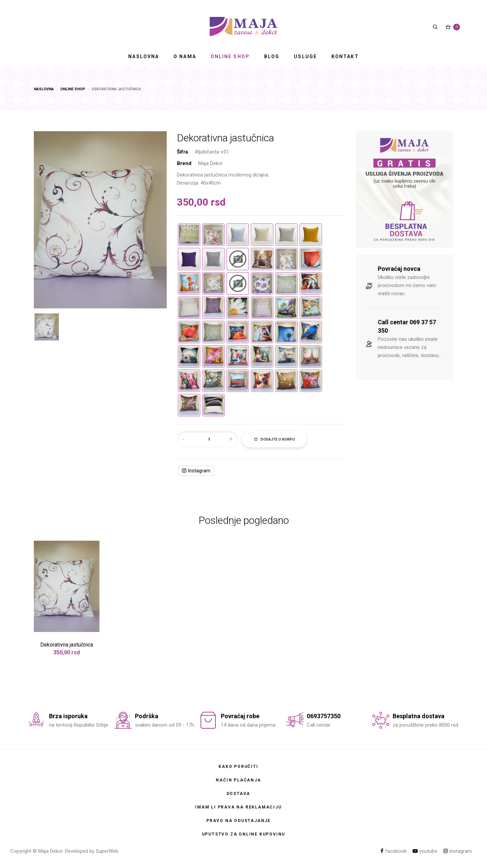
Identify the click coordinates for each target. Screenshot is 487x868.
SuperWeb (107, 851)
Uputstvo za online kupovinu (244, 834)
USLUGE (305, 56)
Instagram (196, 471)
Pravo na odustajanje (238, 821)
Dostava (239, 794)
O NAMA (185, 56)
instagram (458, 851)
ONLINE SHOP (230, 56)
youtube (425, 851)
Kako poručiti (238, 767)
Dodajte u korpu (274, 439)
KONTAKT (345, 56)
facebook (393, 851)
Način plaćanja (238, 780)
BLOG (272, 56)
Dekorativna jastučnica (67, 645)
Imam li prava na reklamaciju (238, 807)
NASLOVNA (144, 56)
